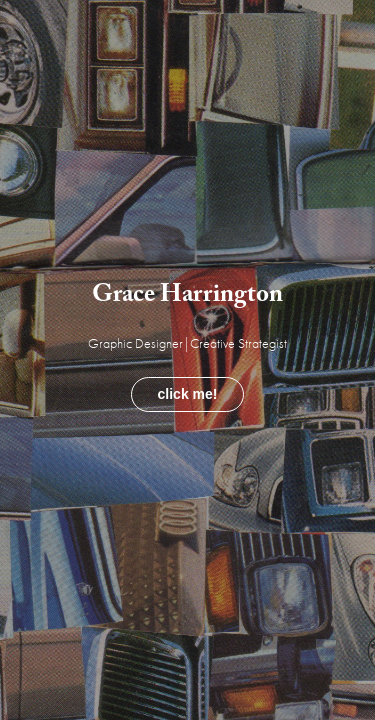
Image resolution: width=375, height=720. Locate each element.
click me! (188, 394)
